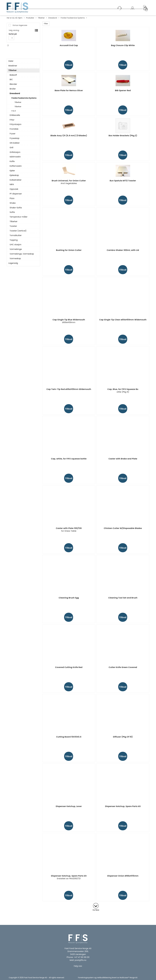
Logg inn (132, 11)
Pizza (12, 200)
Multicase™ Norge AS (129, 978)
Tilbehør (41, 18)
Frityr (12, 122)
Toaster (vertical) (18, 233)
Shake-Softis (16, 210)
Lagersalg (13, 265)
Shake (13, 205)
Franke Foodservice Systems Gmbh (23, 51)
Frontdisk (14, 131)
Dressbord (53, 18)
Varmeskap (15, 260)
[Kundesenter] (120, 8)
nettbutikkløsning (104, 978)
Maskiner (13, 68)
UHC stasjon (15, 246)
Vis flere (96, 910)
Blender (13, 86)
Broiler (13, 91)
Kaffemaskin (16, 168)
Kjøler (12, 173)
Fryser (12, 135)
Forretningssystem (86, 978)
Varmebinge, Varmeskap (22, 256)
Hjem (20, 18)
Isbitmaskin (15, 159)
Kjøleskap (14, 177)
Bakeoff (13, 77)
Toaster (13, 228)
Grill (11, 149)
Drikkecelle (15, 117)
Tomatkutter (16, 237)
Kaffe (12, 163)
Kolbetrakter (16, 182)
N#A (14, 54)
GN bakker (15, 145)
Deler (11, 63)
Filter (46, 24)
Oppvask (14, 191)
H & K (14, 113)
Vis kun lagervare (20, 25)
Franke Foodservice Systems (73, 18)
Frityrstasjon (16, 126)
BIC (11, 81)
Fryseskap (15, 140)
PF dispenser (16, 196)
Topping (14, 242)
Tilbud (69, 65)
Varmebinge (16, 251)
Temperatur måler (19, 219)
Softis (12, 214)
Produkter (30, 18)
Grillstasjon (15, 154)
